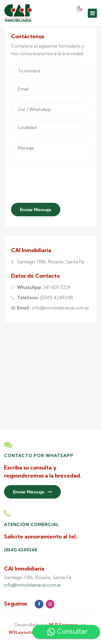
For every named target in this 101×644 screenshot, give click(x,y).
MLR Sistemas (63, 625)
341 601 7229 (57, 287)
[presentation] (52, 186)
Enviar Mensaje (36, 210)
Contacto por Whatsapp (39, 455)
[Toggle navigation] (92, 13)
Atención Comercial (32, 524)
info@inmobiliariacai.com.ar (61, 308)
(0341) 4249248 (56, 297)
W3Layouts (21, 632)
